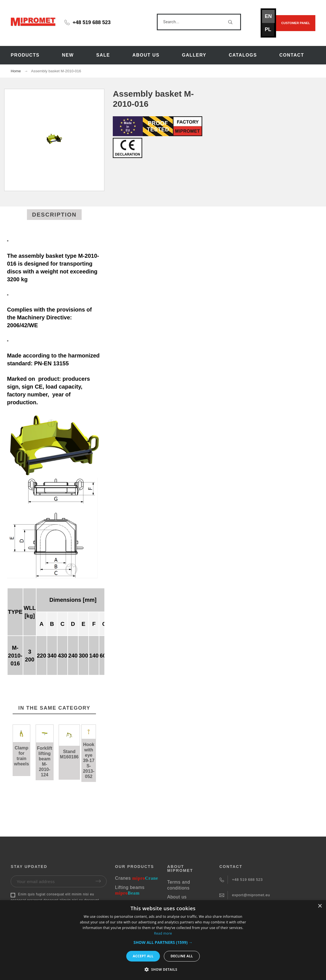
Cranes (136, 878)
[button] (163, 942)
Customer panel (296, 23)
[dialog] (163, 940)
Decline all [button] (182, 956)
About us (177, 897)
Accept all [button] (143, 956)
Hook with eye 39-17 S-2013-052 (89, 760)
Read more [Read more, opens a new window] (163, 933)
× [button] (320, 906)
